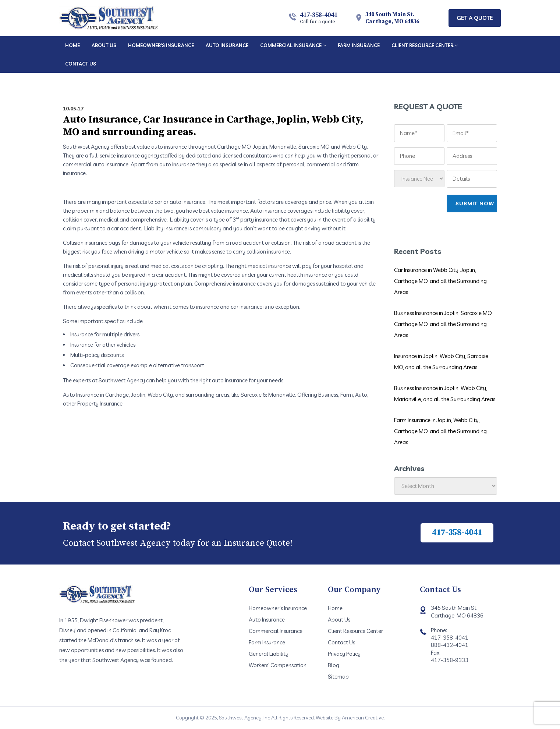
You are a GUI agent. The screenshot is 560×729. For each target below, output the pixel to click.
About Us (339, 620)
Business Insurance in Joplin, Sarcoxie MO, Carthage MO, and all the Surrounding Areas (443, 324)
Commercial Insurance (276, 631)
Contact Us (341, 642)
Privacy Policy (344, 654)
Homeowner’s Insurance (278, 608)
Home (335, 608)
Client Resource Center (355, 631)
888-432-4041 (450, 645)
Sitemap (338, 677)
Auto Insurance (267, 620)
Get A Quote (475, 18)
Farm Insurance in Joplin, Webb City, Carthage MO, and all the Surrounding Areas (440, 431)
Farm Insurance (267, 642)
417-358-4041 (319, 18)
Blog (334, 665)
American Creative (363, 718)
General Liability (269, 654)
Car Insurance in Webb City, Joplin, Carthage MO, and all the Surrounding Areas (440, 281)
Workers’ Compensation (278, 665)
